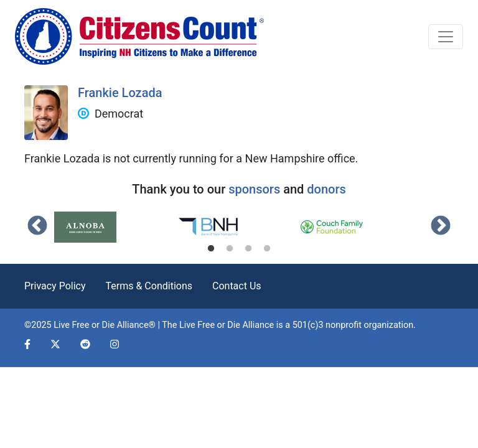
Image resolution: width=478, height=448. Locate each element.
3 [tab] (248, 249)
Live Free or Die (210, 325)
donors (326, 189)
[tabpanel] (116, 227)
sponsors (254, 189)
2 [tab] (230, 249)
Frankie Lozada (120, 93)
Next (441, 226)
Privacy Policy (55, 286)
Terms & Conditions (149, 286)
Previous (37, 226)
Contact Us (237, 286)
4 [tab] (267, 249)
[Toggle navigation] (446, 37)
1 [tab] (211, 249)
